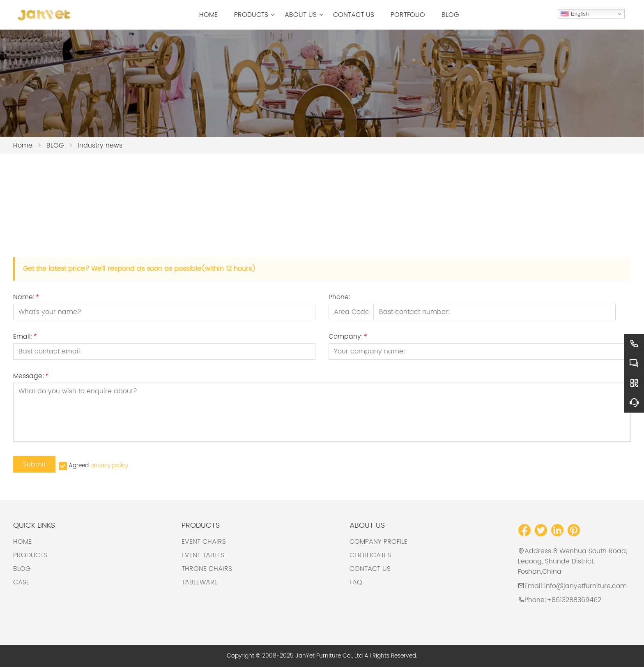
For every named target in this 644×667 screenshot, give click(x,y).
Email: (25, 338)
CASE (21, 582)
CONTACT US (370, 569)
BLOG (22, 569)
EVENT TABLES (203, 555)
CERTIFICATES (370, 555)
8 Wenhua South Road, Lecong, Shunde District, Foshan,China (573, 561)
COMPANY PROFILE (378, 542)
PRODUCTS (30, 555)
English (574, 14)
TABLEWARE (200, 582)
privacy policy (109, 465)
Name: (26, 298)
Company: (347, 338)
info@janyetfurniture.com (585, 586)
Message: (30, 377)
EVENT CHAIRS (204, 542)
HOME (22, 542)
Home (23, 145)
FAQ (356, 582)
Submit (34, 464)
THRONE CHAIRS (207, 569)
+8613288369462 (574, 600)
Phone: (340, 298)
